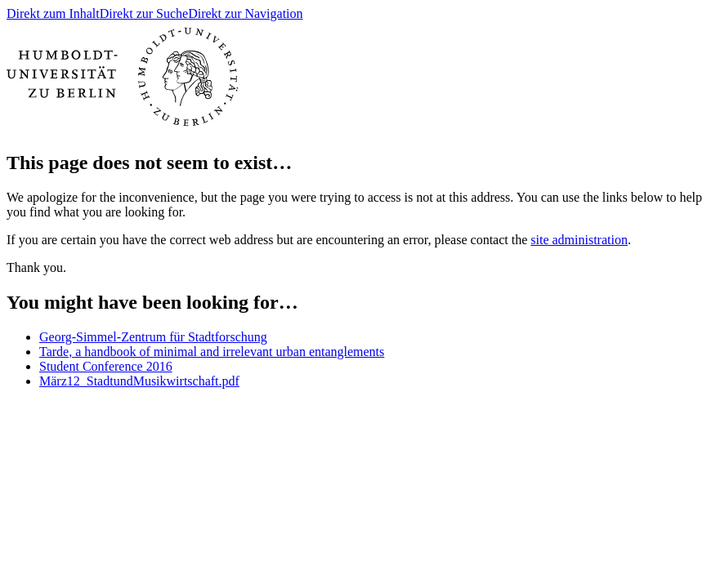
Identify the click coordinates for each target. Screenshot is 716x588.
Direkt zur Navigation (245, 13)
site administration (579, 240)
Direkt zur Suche (144, 13)
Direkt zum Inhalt (53, 13)
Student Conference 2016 (106, 366)
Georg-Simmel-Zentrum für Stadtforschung (153, 337)
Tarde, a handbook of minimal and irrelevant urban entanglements (212, 352)
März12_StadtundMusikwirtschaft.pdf (139, 381)
